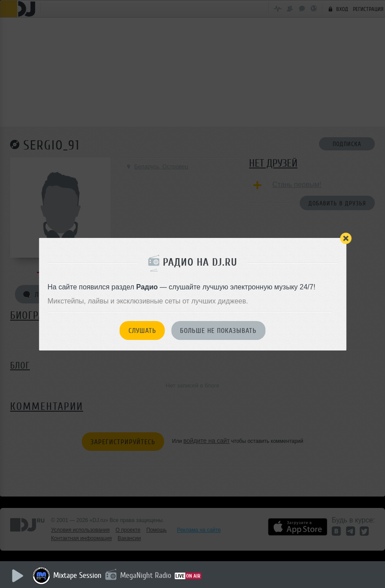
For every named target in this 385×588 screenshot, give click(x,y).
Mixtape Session (78, 575)
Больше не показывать (218, 331)
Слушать (142, 331)
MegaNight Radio (146, 575)
